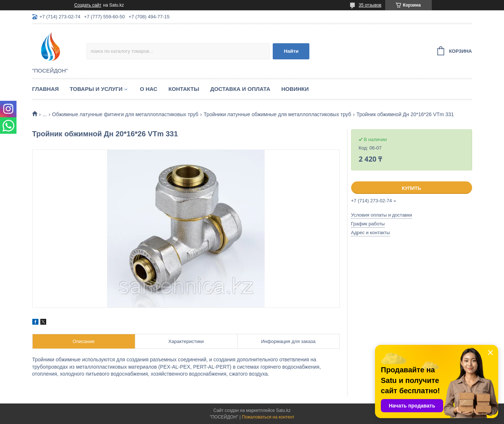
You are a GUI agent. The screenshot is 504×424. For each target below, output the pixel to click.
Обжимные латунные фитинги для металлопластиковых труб (125, 114)
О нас (148, 89)
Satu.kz (283, 410)
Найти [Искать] (291, 51)
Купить (411, 188)
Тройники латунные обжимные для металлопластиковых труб (277, 114)
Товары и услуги (96, 89)
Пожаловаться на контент (268, 417)
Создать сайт (88, 5)
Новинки (295, 89)
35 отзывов (370, 5)
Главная (46, 89)
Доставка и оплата (240, 89)
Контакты (184, 89)
